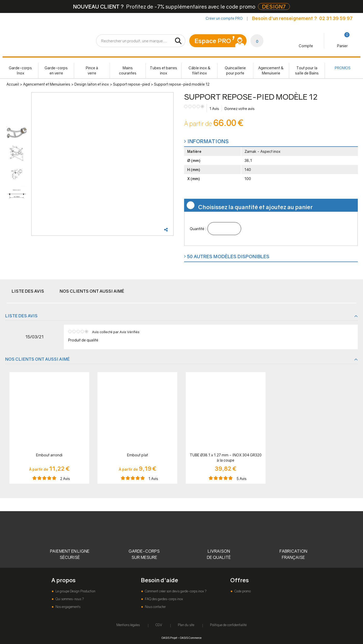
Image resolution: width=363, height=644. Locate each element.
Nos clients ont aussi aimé (92, 291)
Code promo (242, 591)
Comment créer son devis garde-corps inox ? (175, 591)
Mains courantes (128, 70)
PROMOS (343, 68)
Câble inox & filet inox (200, 70)
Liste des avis (28, 291)
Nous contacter (155, 607)
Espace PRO (213, 41)
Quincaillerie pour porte (235, 70)
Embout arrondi (49, 455)
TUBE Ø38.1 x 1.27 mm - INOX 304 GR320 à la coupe (226, 458)
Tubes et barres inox (163, 70)
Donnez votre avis (240, 109)
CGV (159, 625)
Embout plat (138, 455)
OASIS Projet (169, 638)
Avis (214, 109)
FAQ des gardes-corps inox (163, 599)
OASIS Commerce (191, 638)
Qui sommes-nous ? (69, 599)
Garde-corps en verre (56, 70)
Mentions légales (128, 625)
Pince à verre (92, 70)
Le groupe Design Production (75, 591)
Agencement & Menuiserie (271, 70)
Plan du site (186, 625)
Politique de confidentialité (228, 625)
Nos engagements (68, 607)
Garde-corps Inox (20, 70)
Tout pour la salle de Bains (307, 70)
